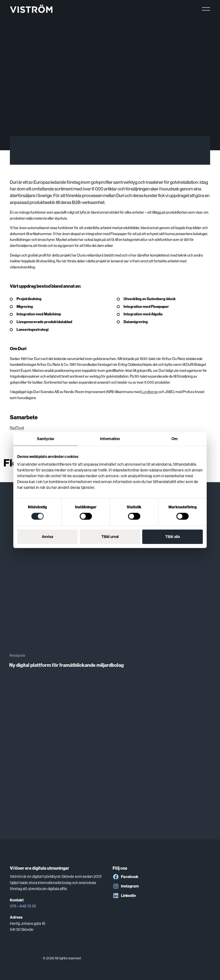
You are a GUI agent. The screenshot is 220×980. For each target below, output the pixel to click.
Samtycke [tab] (46, 439)
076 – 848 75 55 (23, 906)
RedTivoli (17, 428)
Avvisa (47, 537)
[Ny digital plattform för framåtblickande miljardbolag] (110, 575)
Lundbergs (149, 392)
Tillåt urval (110, 537)
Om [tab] (174, 439)
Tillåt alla (173, 537)
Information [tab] (110, 439)
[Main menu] (206, 9)
